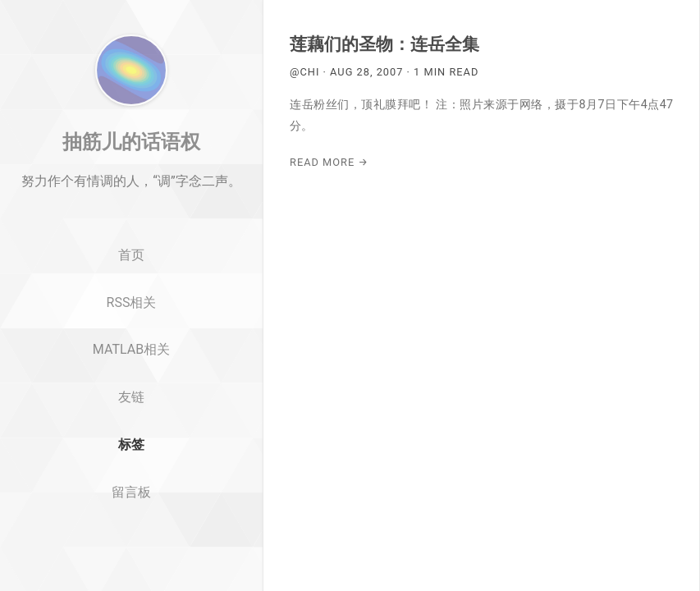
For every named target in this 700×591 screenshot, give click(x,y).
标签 (131, 503)
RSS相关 (132, 360)
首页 (131, 313)
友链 (131, 455)
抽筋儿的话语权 (131, 199)
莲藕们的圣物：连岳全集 (384, 44)
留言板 (131, 550)
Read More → (329, 162)
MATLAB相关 (131, 408)
